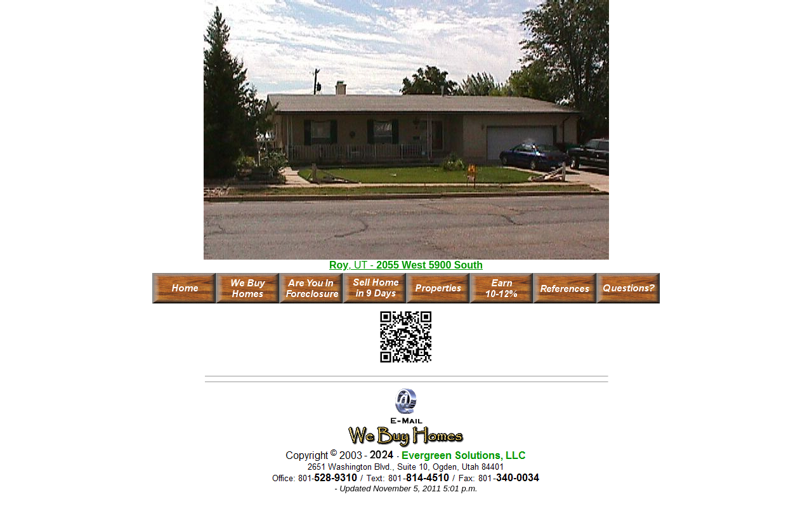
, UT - (406, 265)
